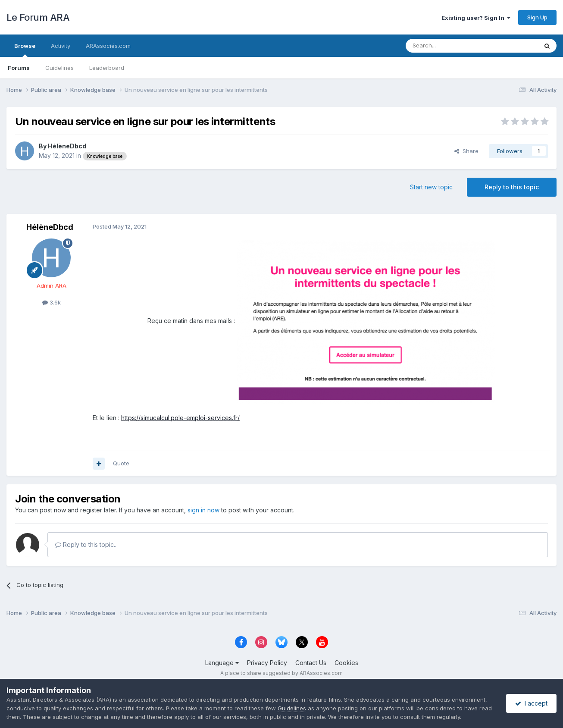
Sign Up (537, 17)
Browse (25, 50)
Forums (19, 68)
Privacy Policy (267, 663)
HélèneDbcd (67, 146)
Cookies (346, 663)
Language (222, 663)
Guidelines (59, 68)
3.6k (52, 302)
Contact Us (311, 663)
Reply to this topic (512, 187)
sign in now (203, 510)
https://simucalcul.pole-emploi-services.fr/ (180, 418)
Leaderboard (107, 68)
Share (466, 151)
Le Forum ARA (38, 17)
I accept (531, 703)
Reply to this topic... (86, 544)
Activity (61, 46)
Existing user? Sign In (476, 18)
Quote (121, 463)
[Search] (450, 46)
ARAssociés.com (108, 46)
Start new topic (431, 187)
